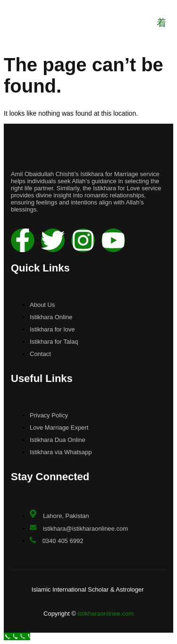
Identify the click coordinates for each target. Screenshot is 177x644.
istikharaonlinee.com (105, 614)
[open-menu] (161, 23)
